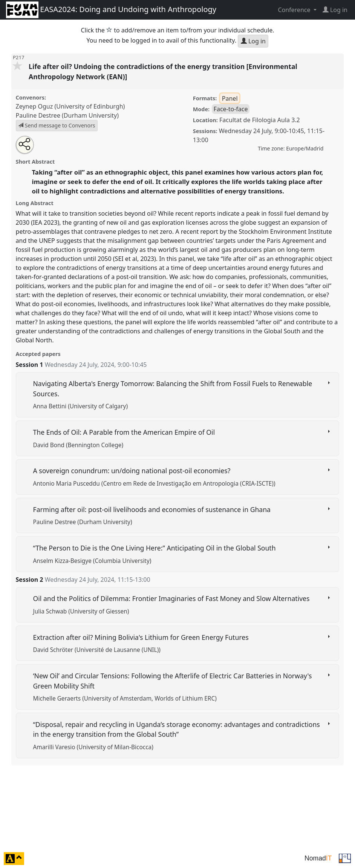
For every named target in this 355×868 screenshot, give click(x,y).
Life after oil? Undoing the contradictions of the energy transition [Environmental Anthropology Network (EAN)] (163, 71)
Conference (295, 10)
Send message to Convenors (57, 125)
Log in (253, 41)
